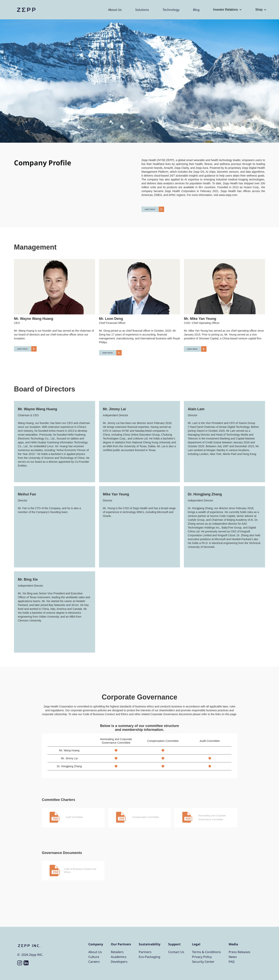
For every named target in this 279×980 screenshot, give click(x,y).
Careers (94, 962)
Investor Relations (226, 10)
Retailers (117, 952)
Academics (119, 957)
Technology (171, 10)
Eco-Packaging (149, 957)
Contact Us (176, 952)
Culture (94, 957)
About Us (115, 10)
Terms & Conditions (206, 952)
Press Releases (239, 952)
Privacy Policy (202, 957)
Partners (145, 952)
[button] (227, 10)
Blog (196, 10)
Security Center (203, 962)
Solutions (142, 10)
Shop (259, 10)
